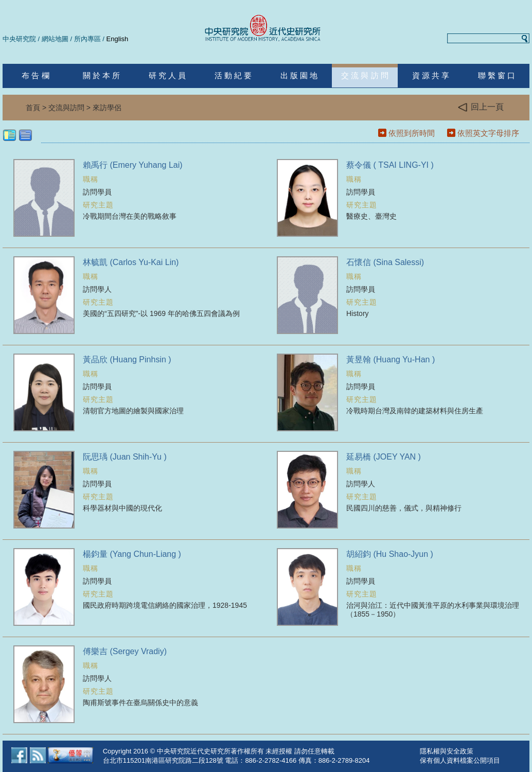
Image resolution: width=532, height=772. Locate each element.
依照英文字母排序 (488, 133)
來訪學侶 (107, 108)
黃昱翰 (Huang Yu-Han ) (391, 359)
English (118, 39)
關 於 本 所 (102, 75)
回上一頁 (481, 107)
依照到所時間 (412, 133)
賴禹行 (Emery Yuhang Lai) (133, 165)
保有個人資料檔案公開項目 (460, 760)
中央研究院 (19, 39)
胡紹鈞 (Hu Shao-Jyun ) (390, 554)
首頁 (33, 108)
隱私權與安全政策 (447, 751)
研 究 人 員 (167, 75)
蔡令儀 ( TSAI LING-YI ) (390, 165)
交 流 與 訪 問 (365, 75)
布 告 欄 (35, 75)
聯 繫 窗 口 (497, 75)
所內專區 (87, 39)
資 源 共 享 (431, 75)
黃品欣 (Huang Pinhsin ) (127, 359)
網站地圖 (55, 39)
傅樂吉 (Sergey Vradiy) (125, 651)
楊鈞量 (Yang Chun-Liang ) (132, 554)
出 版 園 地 (299, 75)
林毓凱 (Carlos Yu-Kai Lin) (131, 262)
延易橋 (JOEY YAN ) (384, 457)
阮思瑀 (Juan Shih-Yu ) (125, 457)
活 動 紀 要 (233, 75)
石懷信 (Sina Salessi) (385, 262)
